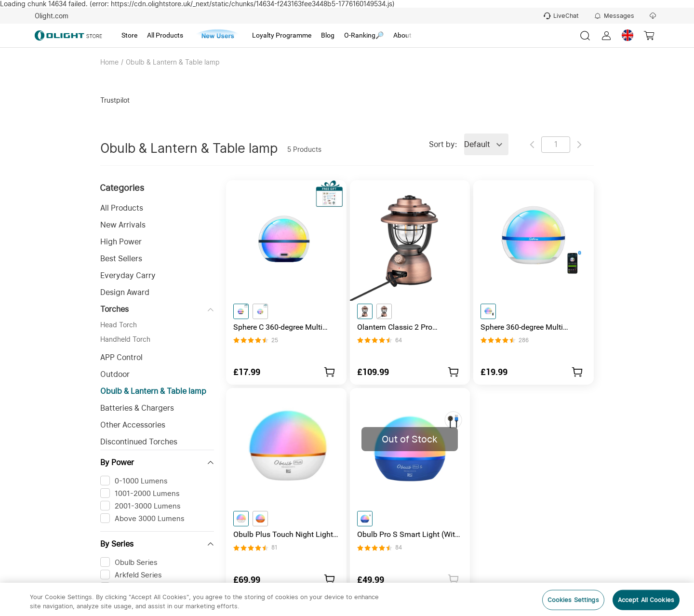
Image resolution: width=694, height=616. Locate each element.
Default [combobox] (477, 144)
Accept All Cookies (646, 600)
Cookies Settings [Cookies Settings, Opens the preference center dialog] (573, 600)
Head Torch (119, 325)
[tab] (129, 36)
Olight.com (52, 16)
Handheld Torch (125, 339)
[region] (347, 599)
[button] (157, 208)
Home (109, 62)
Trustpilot (115, 100)
